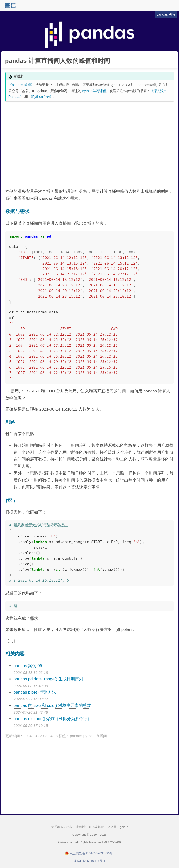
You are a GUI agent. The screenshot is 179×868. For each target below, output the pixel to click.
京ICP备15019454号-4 (89, 861)
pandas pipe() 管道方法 (35, 692)
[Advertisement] (89, 150)
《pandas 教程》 (21, 85)
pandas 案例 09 (28, 666)
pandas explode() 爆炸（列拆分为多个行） (52, 719)
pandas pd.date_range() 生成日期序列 (48, 679)
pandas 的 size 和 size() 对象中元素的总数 (52, 706)
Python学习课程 (94, 91)
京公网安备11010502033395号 (91, 853)
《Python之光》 (41, 97)
